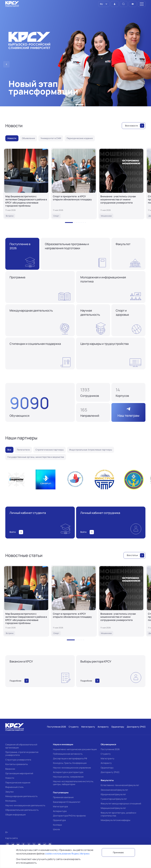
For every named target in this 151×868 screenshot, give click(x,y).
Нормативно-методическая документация (75, 749)
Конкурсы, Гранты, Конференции (70, 763)
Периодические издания (18, 783)
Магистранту (108, 758)
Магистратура (60, 806)
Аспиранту (106, 763)
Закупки (9, 792)
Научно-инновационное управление (72, 768)
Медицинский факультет (113, 808)
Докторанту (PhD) (110, 772)
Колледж (58, 825)
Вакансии (10, 769)
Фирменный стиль (14, 787)
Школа (56, 829)
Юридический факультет (113, 794)
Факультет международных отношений (121, 804)
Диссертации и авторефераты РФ (70, 758)
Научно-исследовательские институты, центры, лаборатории (73, 783)
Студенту (106, 754)
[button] (68, 105)
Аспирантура (60, 811)
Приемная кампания (63, 797)
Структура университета (18, 760)
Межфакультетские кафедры (115, 820)
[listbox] (104, 4)
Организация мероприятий (19, 773)
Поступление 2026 (110, 749)
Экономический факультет (114, 790)
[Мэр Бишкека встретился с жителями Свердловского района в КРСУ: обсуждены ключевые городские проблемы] (26, 183)
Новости (10, 778)
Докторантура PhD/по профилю (69, 816)
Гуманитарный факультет (114, 799)
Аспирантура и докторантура (68, 772)
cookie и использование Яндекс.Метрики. (67, 854)
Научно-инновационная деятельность (25, 805)
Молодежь (11, 801)
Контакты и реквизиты (17, 764)
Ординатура (59, 820)
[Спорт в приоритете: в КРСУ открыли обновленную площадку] (74, 183)
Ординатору (107, 768)
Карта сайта (11, 838)
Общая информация (15, 815)
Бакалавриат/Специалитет (67, 802)
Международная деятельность (21, 796)
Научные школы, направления (68, 777)
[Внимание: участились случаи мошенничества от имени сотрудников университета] (121, 183)
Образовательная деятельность (22, 810)
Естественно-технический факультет (120, 785)
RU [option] (101, 4)
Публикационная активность (68, 754)
